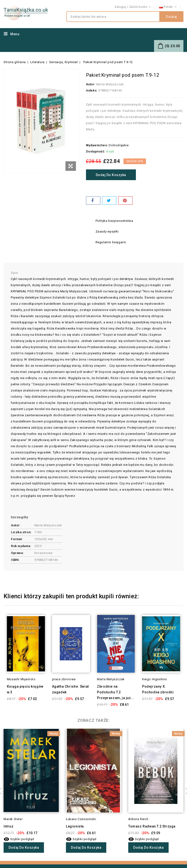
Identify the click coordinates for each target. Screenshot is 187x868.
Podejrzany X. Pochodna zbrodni (158, 689)
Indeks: (92, 90)
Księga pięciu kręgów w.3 (25, 689)
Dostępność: (96, 151)
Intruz (9, 826)
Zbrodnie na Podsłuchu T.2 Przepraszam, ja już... (115, 692)
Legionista (75, 826)
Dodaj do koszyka (111, 175)
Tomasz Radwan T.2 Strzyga (152, 826)
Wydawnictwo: (97, 145)
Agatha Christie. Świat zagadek (70, 689)
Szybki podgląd (19, 839)
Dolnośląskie (119, 145)
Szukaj (171, 17)
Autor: (91, 84)
